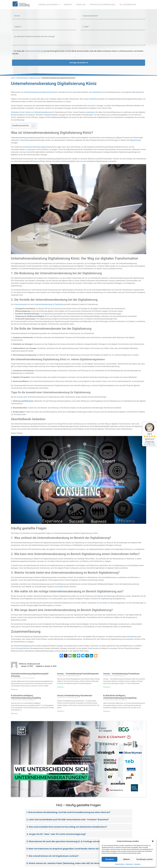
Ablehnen (126, 859)
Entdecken (15, 112)
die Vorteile (26, 112)
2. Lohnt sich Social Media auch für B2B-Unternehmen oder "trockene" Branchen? (68, 820)
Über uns (81, 5)
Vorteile (40, 101)
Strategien (118, 283)
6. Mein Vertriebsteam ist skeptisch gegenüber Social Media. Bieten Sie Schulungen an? (71, 849)
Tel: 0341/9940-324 (128, 5)
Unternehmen (97, 92)
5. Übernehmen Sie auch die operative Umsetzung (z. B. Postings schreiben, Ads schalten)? (73, 841)
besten (105, 603)
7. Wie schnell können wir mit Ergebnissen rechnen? (53, 856)
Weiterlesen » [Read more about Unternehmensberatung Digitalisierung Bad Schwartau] (15, 689)
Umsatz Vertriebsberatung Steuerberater (75, 695)
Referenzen (29, 401)
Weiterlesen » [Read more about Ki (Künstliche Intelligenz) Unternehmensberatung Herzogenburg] (107, 711)
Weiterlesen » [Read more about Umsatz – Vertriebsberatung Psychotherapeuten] (61, 687)
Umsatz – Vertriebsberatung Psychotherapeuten (78, 674)
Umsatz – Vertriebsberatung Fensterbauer (121, 674)
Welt (134, 92)
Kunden (61, 587)
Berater (111, 147)
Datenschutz (129, 864)
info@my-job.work (34, 664)
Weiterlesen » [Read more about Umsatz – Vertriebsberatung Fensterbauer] (107, 687)
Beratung (20, 120)
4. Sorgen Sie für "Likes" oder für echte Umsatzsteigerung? (56, 834)
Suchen (31, 408)
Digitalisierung (47, 92)
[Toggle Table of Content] (32, 126)
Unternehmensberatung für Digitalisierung (50, 304)
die (34, 106)
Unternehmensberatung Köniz (25, 646)
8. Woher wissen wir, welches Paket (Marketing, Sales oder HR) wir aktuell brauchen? (70, 863)
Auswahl (20, 397)
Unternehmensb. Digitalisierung (28, 78)
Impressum (137, 864)
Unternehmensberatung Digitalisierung (25, 138)
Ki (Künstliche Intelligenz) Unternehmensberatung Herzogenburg (120, 697)
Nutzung (133, 637)
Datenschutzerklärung (34, 51)
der (124, 92)
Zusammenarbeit (20, 304)
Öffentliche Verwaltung (102, 5)
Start (13, 78)
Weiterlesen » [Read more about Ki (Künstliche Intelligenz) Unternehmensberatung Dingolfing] (15, 714)
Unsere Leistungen (49, 5)
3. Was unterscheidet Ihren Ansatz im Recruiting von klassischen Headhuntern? (67, 827)
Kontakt (68, 5)
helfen (31, 101)
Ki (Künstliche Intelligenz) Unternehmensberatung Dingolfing (26, 697)
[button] (153, 841)
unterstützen (90, 112)
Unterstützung (94, 99)
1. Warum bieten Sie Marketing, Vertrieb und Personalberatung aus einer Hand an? (68, 812)
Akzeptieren (110, 859)
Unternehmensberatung (32, 92)
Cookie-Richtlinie (120, 864)
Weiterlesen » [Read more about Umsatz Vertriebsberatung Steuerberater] (61, 711)
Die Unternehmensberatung (126, 263)
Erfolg (128, 385)
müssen (69, 263)
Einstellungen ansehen (145, 859)
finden (17, 533)
